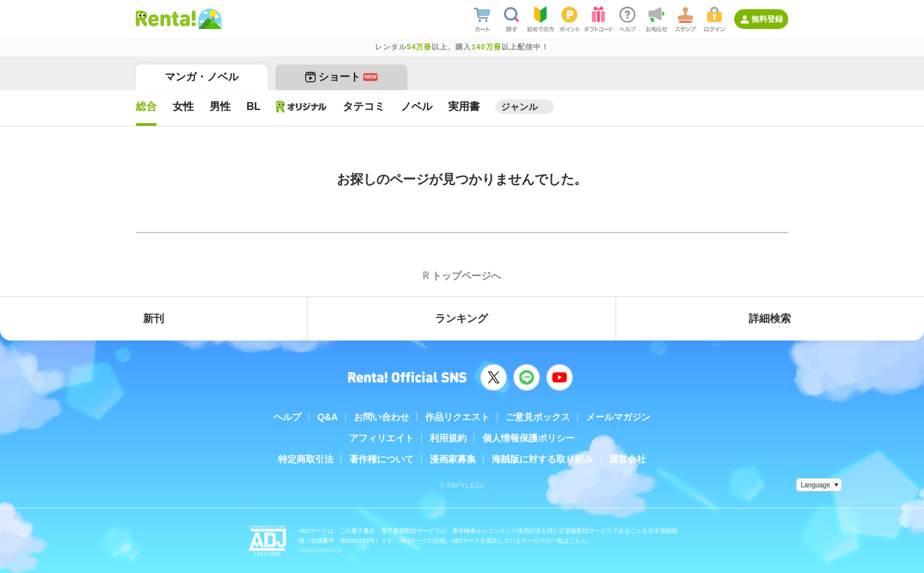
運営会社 (627, 459)
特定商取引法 (306, 459)
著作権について (382, 459)
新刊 (154, 318)
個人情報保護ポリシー (529, 438)
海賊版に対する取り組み (542, 459)
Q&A (327, 417)
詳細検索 (770, 318)
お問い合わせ (382, 417)
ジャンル (519, 107)
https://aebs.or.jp (320, 550)
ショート (342, 77)
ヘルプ (287, 417)
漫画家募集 (453, 459)
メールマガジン (618, 417)
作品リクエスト (457, 417)
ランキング (461, 318)
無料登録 (767, 19)
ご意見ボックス (538, 417)
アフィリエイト (382, 438)
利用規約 (448, 438)
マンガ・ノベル (202, 77)
